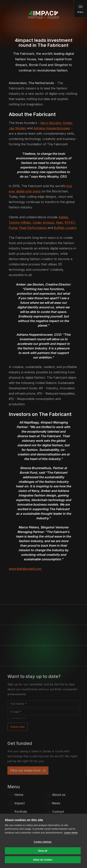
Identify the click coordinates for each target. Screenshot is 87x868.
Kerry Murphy (51, 124)
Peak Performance (33, 228)
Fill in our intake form (26, 770)
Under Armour (43, 223)
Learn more (71, 833)
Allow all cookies (43, 860)
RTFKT (70, 223)
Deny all (43, 851)
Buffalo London (65, 228)
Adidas (63, 218)
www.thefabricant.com (25, 568)
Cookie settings (43, 842)
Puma (13, 228)
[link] (28, 770)
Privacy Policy (24, 718)
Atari (59, 223)
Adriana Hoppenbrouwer (52, 129)
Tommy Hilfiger (20, 223)
